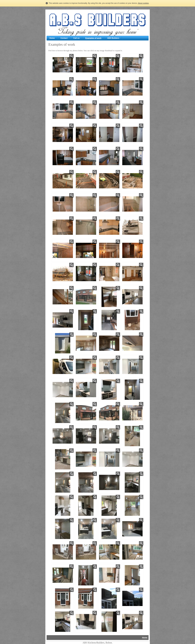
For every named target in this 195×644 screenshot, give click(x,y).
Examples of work (93, 38)
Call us (76, 38)
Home (52, 38)
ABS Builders (113, 38)
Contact (64, 38)
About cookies (143, 3)
